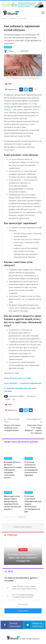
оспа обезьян (31, 396)
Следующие (22, 517)
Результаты (23, 604)
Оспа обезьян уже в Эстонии (18, 378)
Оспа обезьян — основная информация (23, 383)
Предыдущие (10, 517)
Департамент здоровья (17, 396)
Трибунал (23, 550)
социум (7, 399)
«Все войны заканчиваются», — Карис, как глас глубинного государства (23, 558)
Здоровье (8, 47)
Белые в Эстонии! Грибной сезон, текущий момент (12, 428)
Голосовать (23, 611)
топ (14, 399)
